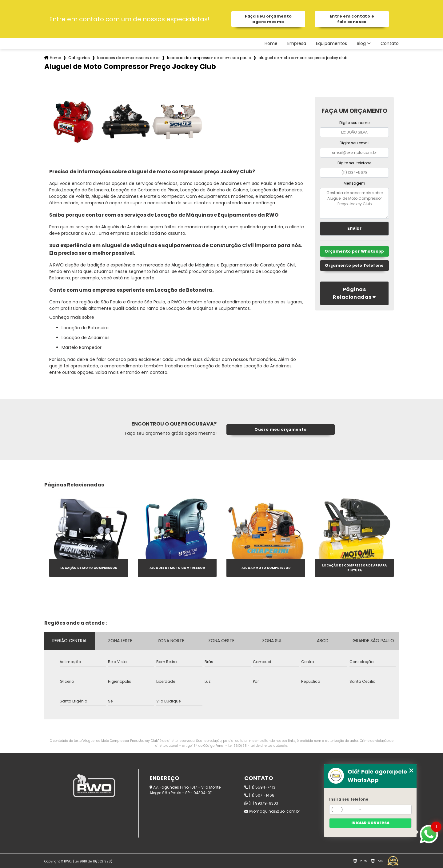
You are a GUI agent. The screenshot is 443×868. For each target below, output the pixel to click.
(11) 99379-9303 (261, 803)
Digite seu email (355, 143)
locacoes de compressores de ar (128, 58)
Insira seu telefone (349, 799)
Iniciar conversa (370, 823)
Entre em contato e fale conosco (352, 19)
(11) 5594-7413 (260, 787)
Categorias (79, 58)
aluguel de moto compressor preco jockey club (303, 58)
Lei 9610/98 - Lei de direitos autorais (258, 746)
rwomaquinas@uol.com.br (272, 811)
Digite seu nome (354, 123)
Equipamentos (331, 44)
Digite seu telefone (354, 163)
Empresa (297, 44)
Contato (390, 44)
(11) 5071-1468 (259, 795)
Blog (361, 44)
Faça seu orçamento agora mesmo (268, 19)
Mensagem (354, 183)
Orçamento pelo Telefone (354, 265)
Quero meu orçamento (280, 429)
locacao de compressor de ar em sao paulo (209, 58)
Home (271, 44)
